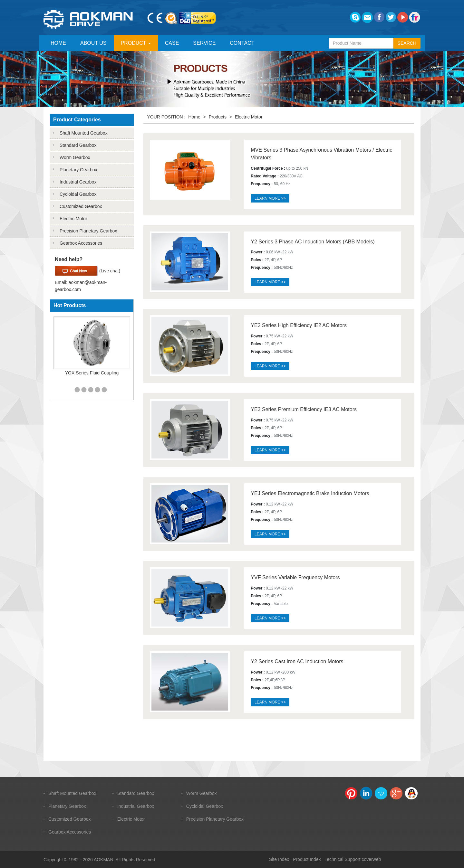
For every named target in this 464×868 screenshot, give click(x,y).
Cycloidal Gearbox (78, 194)
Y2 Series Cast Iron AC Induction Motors (297, 661)
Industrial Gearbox (78, 182)
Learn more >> (270, 198)
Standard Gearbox (78, 145)
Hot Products (70, 305)
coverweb (371, 859)
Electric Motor (73, 219)
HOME (58, 43)
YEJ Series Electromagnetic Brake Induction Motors (310, 493)
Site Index (279, 859)
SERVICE (204, 43)
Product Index (307, 859)
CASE (172, 43)
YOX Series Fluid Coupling (92, 373)
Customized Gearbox (81, 206)
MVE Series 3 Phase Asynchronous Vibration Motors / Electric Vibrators (321, 154)
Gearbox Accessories (81, 243)
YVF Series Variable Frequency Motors (295, 577)
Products (218, 117)
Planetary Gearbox (78, 170)
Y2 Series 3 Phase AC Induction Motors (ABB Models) (313, 242)
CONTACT (242, 43)
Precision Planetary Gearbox (88, 231)
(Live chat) (87, 271)
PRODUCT (136, 43)
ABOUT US (93, 43)
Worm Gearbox (75, 157)
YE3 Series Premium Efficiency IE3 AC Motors (304, 409)
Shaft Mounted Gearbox (84, 133)
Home (194, 117)
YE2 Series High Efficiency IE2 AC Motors (299, 325)
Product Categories (77, 120)
